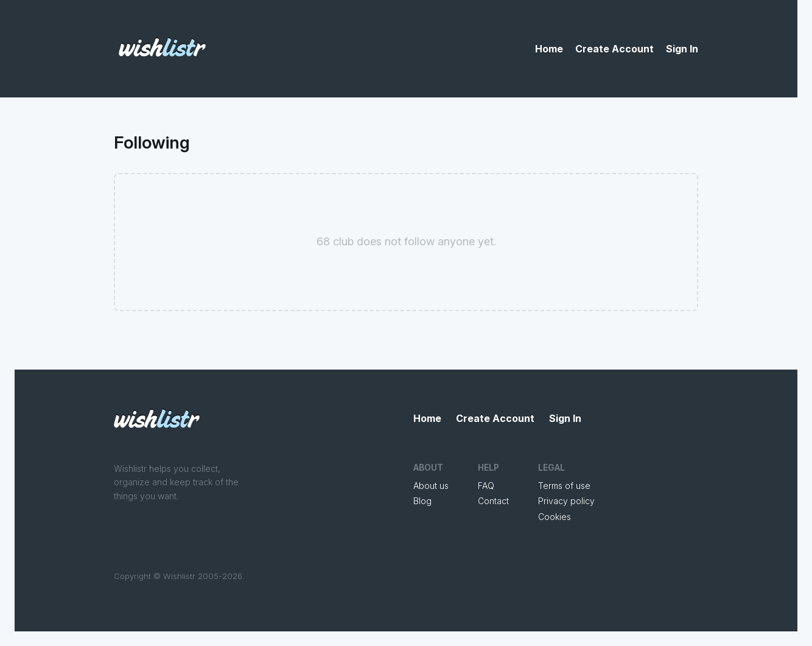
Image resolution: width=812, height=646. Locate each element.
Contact (493, 501)
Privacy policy (566, 501)
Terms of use (564, 486)
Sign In (682, 49)
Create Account (614, 49)
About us (431, 486)
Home (549, 49)
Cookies (555, 517)
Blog (422, 501)
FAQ (486, 486)
